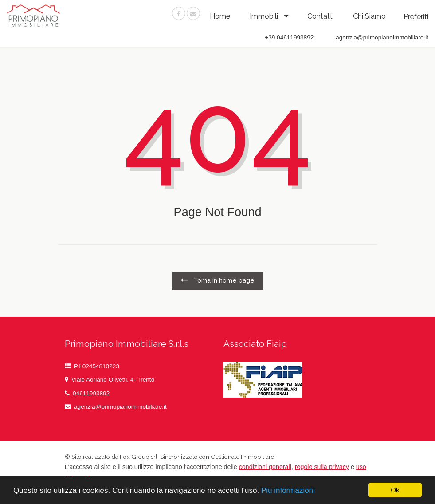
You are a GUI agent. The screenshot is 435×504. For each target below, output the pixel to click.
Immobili (265, 16)
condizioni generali (265, 467)
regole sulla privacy (322, 467)
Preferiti (416, 17)
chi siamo (369, 16)
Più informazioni (288, 490)
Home (220, 16)
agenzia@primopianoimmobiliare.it (120, 407)
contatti (321, 16)
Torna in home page (217, 280)
